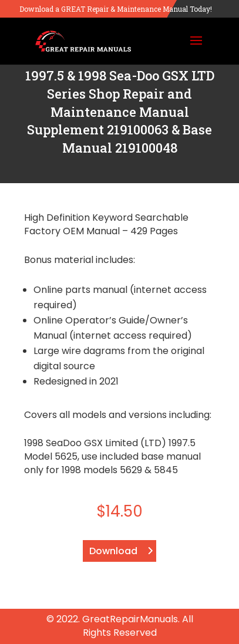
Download (113, 551)
